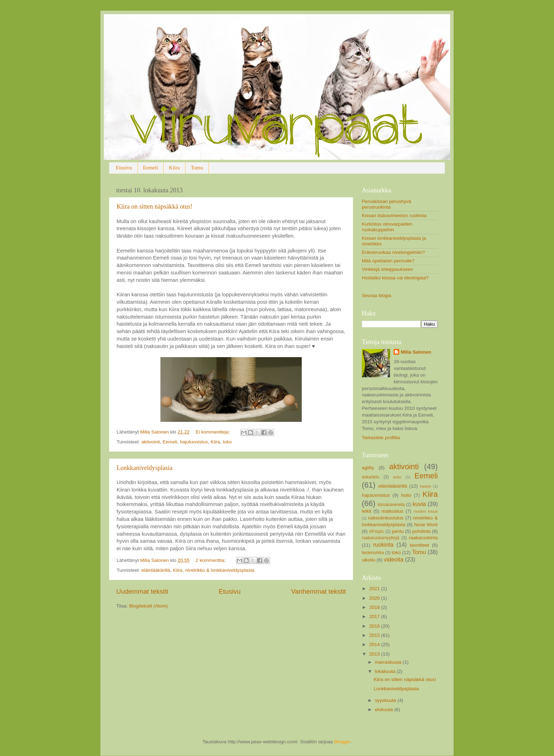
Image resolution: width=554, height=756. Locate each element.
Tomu (197, 168)
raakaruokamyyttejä (381, 538)
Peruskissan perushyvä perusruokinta (387, 204)
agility (368, 468)
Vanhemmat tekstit (319, 591)
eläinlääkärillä (156, 570)
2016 (375, 626)
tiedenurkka (373, 553)
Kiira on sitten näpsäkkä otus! (155, 207)
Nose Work (426, 525)
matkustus (393, 511)
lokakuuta (386, 671)
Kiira (174, 168)
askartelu (370, 477)
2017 (375, 617)
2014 (375, 644)
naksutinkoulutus (386, 518)
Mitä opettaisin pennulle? (388, 261)
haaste (425, 486)
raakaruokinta (423, 538)
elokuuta (385, 710)
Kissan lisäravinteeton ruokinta (394, 216)
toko (227, 442)
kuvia (419, 504)
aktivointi (151, 442)
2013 (375, 654)
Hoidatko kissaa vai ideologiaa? (395, 278)
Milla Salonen (416, 352)
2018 (375, 607)
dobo (397, 477)
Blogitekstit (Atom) (148, 606)
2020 (375, 598)
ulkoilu (369, 560)
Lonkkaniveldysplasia (145, 468)
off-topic (376, 531)
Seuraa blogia (376, 295)
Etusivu (124, 168)
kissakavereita (391, 505)
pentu (398, 531)
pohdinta (422, 531)
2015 (375, 635)
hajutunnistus (194, 442)
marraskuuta (389, 662)
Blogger (342, 742)
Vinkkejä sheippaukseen (387, 269)
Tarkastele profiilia (381, 438)
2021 (375, 589)
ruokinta (383, 545)
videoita (394, 559)
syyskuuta (386, 700)
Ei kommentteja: (214, 432)
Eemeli (151, 168)
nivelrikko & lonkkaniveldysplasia (220, 570)
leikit (367, 511)
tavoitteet (420, 545)
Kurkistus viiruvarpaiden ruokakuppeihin (387, 227)
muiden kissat (426, 511)
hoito (406, 495)
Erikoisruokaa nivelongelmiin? (393, 252)
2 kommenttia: (211, 560)
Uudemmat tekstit (142, 591)
